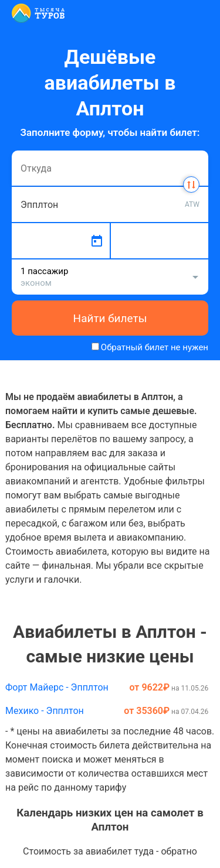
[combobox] (110, 168)
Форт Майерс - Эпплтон (57, 687)
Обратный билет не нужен (155, 347)
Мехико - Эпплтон (45, 711)
